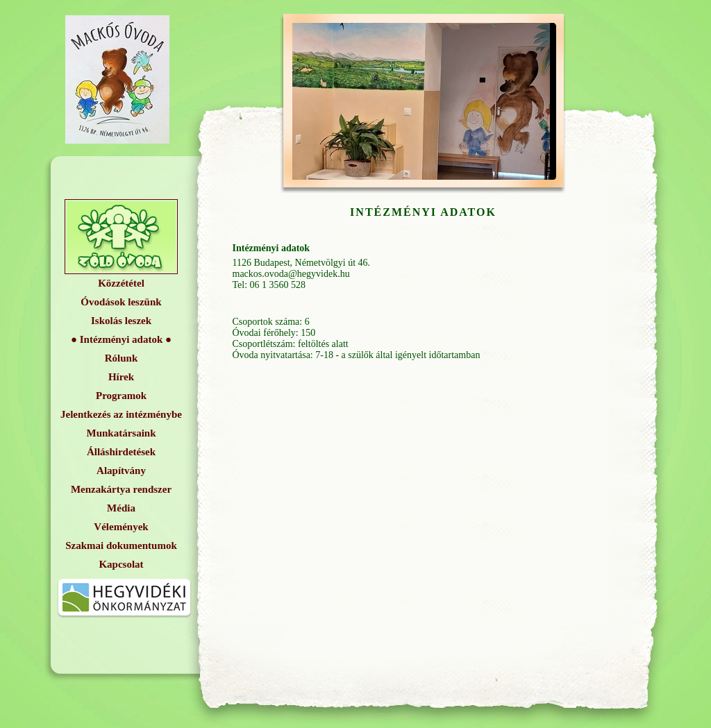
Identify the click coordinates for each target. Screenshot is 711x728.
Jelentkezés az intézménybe (121, 414)
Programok (121, 396)
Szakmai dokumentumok (121, 545)
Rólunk (122, 358)
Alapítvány (121, 471)
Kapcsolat (121, 564)
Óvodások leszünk (121, 302)
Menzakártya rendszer (121, 489)
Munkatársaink (121, 433)
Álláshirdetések (121, 452)
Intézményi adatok (122, 339)
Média (121, 508)
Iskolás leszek (121, 321)
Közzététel (121, 283)
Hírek (121, 377)
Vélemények (121, 527)
